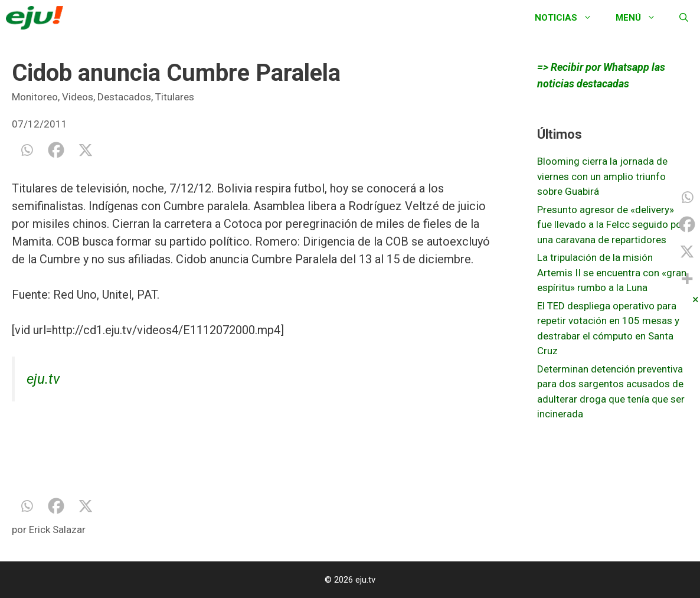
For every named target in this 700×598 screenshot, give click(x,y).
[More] (687, 279)
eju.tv (43, 379)
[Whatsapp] (27, 150)
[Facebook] (56, 150)
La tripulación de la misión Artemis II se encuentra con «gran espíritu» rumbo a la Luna (612, 272)
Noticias (569, 18)
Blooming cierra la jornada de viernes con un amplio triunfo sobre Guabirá (602, 176)
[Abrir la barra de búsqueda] (684, 18)
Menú (642, 18)
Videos (78, 97)
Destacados (124, 97)
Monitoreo (35, 97)
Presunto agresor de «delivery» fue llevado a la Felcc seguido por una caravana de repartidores (611, 225)
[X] (86, 150)
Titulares (175, 97)
